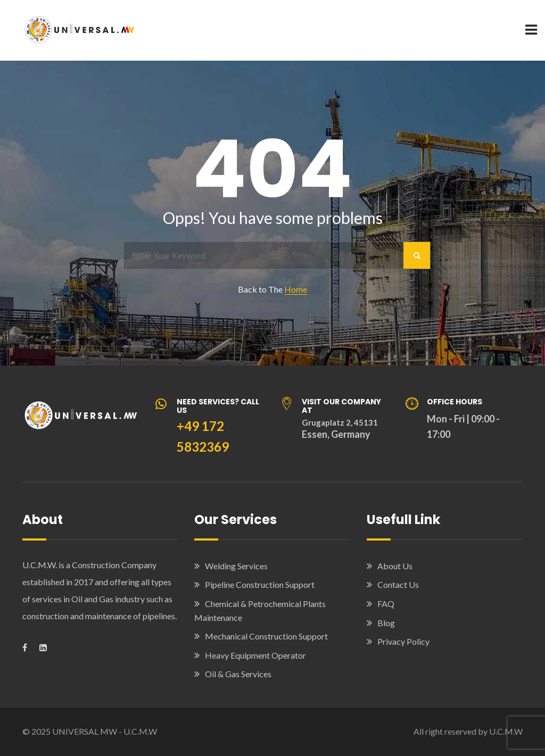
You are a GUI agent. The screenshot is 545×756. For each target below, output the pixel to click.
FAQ (386, 604)
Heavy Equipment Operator (255, 655)
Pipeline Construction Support (260, 584)
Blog (386, 623)
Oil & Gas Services (238, 674)
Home (296, 289)
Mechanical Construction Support (266, 636)
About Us (395, 566)
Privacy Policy (403, 641)
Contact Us (398, 584)
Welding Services (236, 566)
